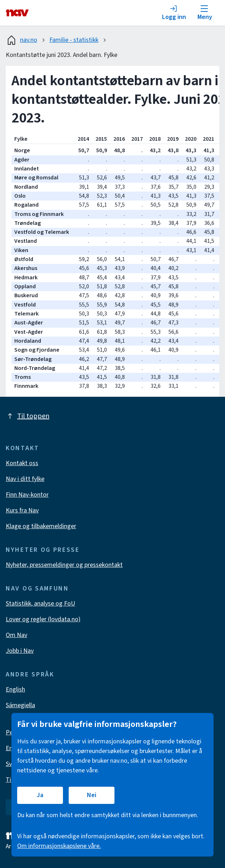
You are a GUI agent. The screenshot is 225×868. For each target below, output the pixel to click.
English (15, 689)
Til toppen (28, 416)
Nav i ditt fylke (25, 479)
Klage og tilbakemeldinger (41, 526)
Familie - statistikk (74, 40)
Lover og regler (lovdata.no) (43, 619)
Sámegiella (20, 705)
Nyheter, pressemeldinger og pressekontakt (64, 565)
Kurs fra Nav (22, 510)
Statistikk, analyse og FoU (40, 604)
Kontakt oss (22, 463)
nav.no (21, 40)
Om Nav (16, 635)
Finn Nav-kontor (27, 495)
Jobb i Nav (20, 651)
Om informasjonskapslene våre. (59, 846)
